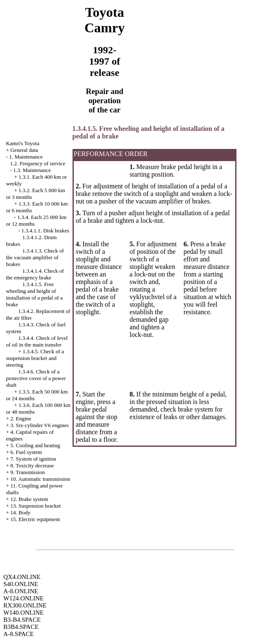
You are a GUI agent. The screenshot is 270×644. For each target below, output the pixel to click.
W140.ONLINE (23, 613)
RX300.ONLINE (25, 605)
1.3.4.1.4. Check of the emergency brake (35, 274)
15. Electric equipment (35, 519)
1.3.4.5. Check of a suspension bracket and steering (35, 358)
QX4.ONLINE (22, 577)
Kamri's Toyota (23, 143)
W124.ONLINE (23, 598)
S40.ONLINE (21, 584)
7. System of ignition (33, 459)
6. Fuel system (26, 452)
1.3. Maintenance (32, 170)
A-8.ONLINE (21, 591)
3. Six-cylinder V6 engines (40, 425)
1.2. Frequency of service (38, 163)
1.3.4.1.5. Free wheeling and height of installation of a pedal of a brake (34, 294)
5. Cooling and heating (35, 445)
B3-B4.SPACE (22, 620)
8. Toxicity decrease (32, 465)
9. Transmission (28, 472)
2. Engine (21, 418)
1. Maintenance (26, 157)
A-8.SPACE (18, 634)
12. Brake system (29, 499)
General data (24, 150)
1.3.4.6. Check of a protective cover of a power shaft (36, 378)
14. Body (21, 512)
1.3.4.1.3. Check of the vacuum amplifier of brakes (35, 257)
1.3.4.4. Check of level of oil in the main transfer (37, 341)
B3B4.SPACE (21, 627)
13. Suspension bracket (36, 506)
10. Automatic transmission (40, 479)
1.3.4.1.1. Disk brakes (45, 231)
